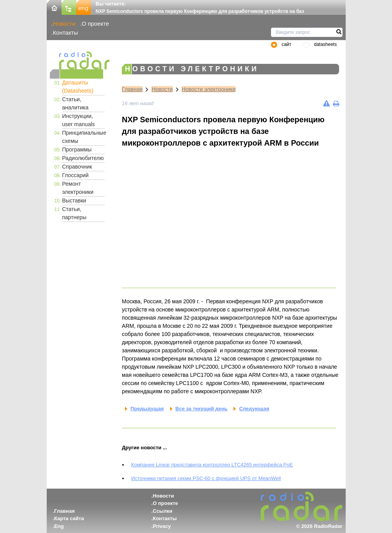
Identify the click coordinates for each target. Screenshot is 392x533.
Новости (64, 24)
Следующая (254, 409)
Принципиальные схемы (84, 137)
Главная (132, 89)
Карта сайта (69, 518)
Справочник (77, 167)
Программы (77, 150)
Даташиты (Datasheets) (78, 87)
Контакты (66, 33)
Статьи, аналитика (76, 103)
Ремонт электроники (78, 188)
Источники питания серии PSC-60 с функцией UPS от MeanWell (206, 478)
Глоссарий (76, 175)
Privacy (162, 526)
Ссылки (162, 511)
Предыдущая (147, 409)
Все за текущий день (202, 409)
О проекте (95, 24)
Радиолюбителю (83, 158)
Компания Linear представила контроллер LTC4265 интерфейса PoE (212, 465)
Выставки (74, 201)
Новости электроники (209, 89)
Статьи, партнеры (75, 213)
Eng (59, 526)
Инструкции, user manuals (79, 120)
